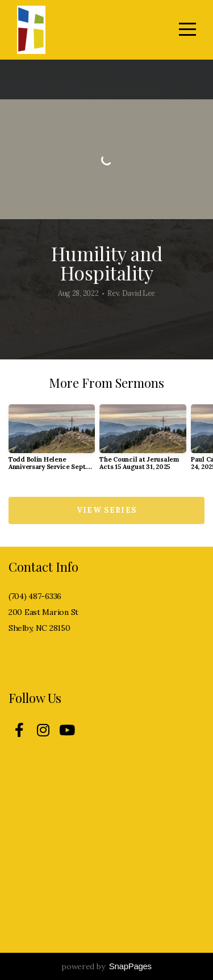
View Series (106, 510)
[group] (52, 442)
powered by (106, 966)
